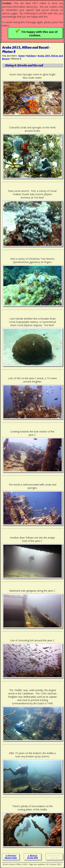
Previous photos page (11, 857)
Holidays (31, 56)
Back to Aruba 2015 (33, 857)
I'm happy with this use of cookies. (36, 33)
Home (22, 56)
